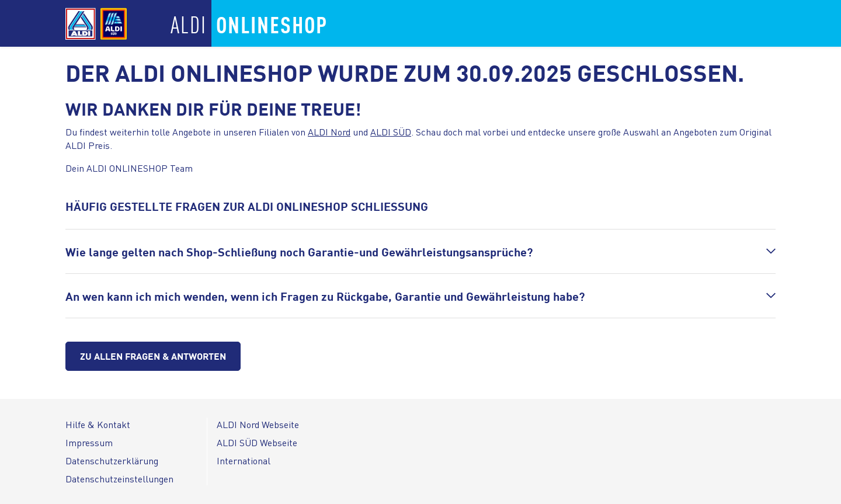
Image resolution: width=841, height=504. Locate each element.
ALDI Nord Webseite (258, 424)
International (244, 460)
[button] (420, 251)
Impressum (89, 442)
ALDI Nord (329, 132)
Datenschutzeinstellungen (119, 479)
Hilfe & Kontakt (98, 424)
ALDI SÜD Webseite (257, 442)
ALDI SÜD (391, 132)
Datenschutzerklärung (112, 460)
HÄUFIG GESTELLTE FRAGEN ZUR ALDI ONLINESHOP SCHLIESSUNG (247, 206)
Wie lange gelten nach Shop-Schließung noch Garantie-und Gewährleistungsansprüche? (299, 251)
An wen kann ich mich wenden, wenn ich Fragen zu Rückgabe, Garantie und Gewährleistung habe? (325, 296)
